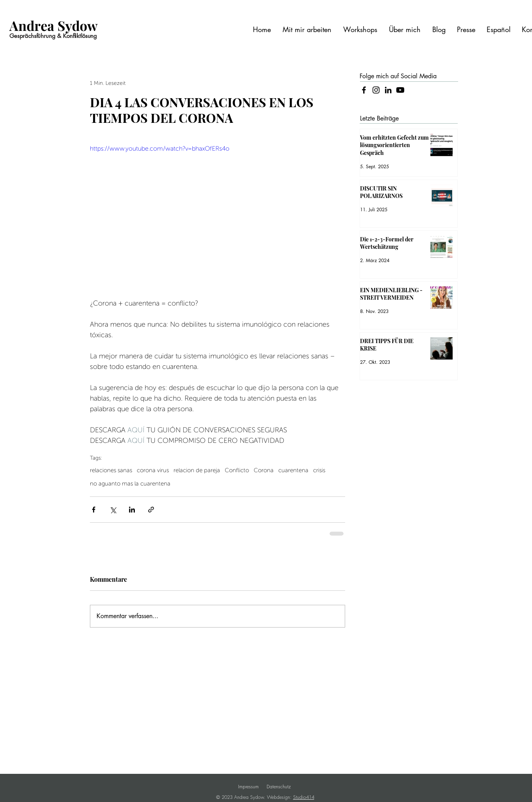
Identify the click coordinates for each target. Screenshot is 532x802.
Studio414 (304, 797)
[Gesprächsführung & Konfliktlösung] (58, 36)
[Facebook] (364, 90)
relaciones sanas (111, 470)
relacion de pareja (197, 470)
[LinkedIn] (388, 90)
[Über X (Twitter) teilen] (113, 510)
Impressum (248, 787)
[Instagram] (376, 90)
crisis (319, 470)
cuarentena (293, 470)
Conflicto (237, 470)
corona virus (153, 470)
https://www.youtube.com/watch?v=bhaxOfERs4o (160, 149)
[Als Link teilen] (151, 510)
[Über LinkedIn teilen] (132, 510)
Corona (264, 470)
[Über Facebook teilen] (94, 510)
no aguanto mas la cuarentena (130, 484)
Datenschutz (279, 787)
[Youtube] (400, 90)
